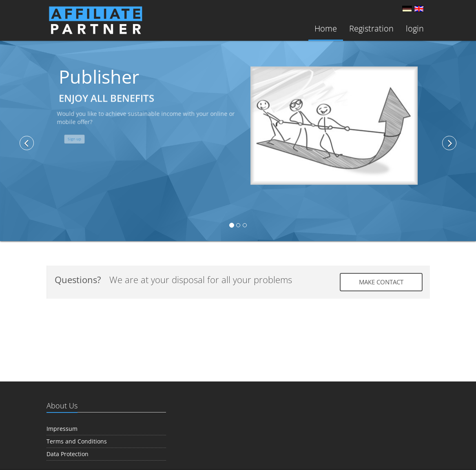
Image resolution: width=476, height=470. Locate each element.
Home (326, 28)
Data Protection (68, 454)
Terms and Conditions (77, 441)
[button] (48, 140)
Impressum (62, 429)
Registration (371, 28)
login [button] (415, 28)
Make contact (381, 282)
